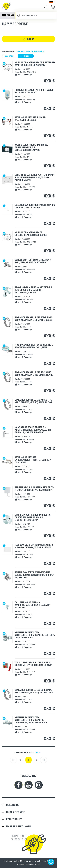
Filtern (29, 39)
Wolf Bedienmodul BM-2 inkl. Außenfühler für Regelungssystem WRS (31, 148)
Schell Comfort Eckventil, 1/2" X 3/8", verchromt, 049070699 (33, 261)
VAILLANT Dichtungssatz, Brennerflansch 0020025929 (31, 234)
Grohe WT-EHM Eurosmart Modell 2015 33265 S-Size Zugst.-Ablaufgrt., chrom (33, 290)
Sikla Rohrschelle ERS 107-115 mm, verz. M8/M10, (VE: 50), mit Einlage (34, 319)
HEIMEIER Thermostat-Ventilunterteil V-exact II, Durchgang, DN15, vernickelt (31, 720)
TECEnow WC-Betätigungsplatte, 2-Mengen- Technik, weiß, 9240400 (34, 546)
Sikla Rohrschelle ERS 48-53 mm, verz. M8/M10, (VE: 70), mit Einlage (33, 401)
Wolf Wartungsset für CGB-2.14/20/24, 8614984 (30, 119)
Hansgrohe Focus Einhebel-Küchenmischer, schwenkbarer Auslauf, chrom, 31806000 (33, 430)
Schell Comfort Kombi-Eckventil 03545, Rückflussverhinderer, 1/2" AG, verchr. (34, 575)
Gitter (9, 56)
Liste (25, 56)
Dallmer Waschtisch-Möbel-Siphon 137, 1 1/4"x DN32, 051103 (35, 206)
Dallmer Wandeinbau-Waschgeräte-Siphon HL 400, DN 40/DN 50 (32, 605)
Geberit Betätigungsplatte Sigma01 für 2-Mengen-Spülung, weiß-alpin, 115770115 (34, 178)
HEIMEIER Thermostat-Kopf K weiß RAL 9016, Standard (34, 91)
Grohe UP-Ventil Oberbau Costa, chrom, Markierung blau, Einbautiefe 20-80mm (33, 518)
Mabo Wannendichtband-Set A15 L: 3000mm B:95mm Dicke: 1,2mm (34, 346)
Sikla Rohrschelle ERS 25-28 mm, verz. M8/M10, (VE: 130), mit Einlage (34, 374)
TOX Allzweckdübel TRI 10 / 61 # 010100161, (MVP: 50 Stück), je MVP (33, 664)
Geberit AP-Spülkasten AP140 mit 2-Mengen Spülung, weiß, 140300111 (34, 489)
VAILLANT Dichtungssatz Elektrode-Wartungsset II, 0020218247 (35, 64)
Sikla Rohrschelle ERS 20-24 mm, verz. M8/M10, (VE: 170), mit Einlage (34, 691)
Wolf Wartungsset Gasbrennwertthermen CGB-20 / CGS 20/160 (33, 460)
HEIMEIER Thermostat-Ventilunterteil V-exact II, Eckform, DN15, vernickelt (35, 635)
